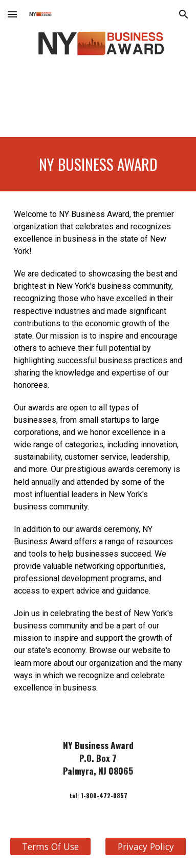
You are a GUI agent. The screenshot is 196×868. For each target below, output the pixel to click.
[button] (12, 14)
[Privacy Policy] (146, 847)
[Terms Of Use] (50, 847)
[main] (98, 164)
